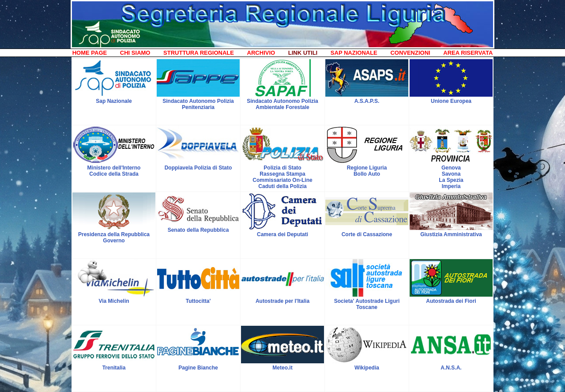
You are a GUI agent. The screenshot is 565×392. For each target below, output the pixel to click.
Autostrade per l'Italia (282, 301)
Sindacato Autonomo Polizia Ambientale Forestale (282, 104)
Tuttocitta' (198, 301)
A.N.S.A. (451, 368)
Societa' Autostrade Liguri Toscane (367, 304)
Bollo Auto (367, 174)
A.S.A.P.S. (367, 101)
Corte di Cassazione (367, 234)
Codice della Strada (114, 174)
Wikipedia (367, 368)
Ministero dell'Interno (114, 168)
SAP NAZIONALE (354, 53)
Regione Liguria (367, 168)
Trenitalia (114, 368)
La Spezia (451, 180)
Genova (451, 168)
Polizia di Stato (282, 168)
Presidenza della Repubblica (114, 234)
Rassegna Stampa (282, 174)
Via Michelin (114, 301)
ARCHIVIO (261, 53)
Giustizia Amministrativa (451, 234)
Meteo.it (282, 368)
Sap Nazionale (114, 101)
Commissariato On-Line (282, 180)
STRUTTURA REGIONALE (199, 53)
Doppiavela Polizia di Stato (198, 168)
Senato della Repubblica (198, 230)
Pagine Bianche (198, 368)
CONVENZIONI (410, 53)
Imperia (451, 186)
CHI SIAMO (135, 53)
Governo (114, 241)
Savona (451, 174)
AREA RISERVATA (468, 53)
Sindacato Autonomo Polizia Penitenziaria (198, 104)
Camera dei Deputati (282, 234)
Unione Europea (451, 101)
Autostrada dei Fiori (451, 301)
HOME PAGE (90, 53)
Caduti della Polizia (282, 186)
